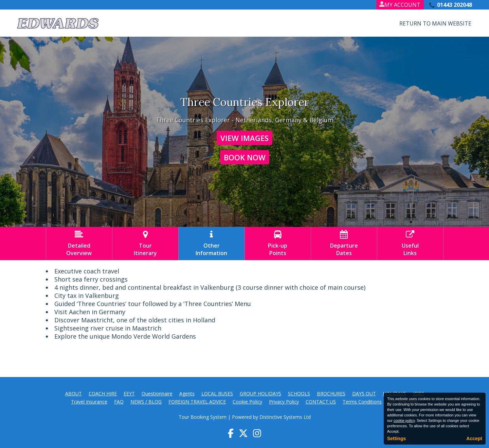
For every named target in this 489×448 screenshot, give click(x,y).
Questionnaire (157, 393)
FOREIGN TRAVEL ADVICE (197, 402)
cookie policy (404, 420)
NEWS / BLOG (146, 402)
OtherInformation (212, 244)
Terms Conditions (362, 402)
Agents (187, 393)
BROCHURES (331, 393)
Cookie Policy (247, 402)
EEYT (129, 393)
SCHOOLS (299, 393)
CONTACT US (321, 402)
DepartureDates (344, 244)
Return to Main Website (435, 23)
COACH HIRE (103, 393)
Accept (474, 438)
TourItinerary (145, 244)
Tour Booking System (203, 417)
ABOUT (74, 393)
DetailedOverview (79, 244)
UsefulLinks (410, 244)
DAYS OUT (364, 393)
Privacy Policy (284, 402)
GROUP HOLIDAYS (260, 393)
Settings (396, 438)
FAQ (119, 402)
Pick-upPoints (278, 244)
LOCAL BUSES (217, 393)
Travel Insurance (89, 402)
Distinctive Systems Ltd (285, 417)
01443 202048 (455, 5)
